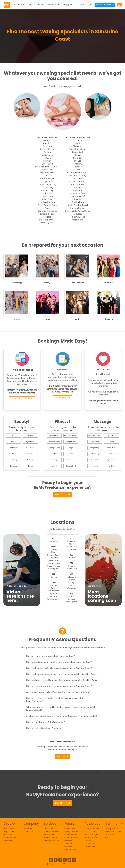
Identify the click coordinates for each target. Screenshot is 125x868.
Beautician (30, 454)
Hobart (71, 566)
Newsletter (110, 835)
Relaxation (95, 460)
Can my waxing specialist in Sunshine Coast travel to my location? (58, 692)
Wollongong (54, 569)
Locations (53, 5)
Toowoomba (71, 547)
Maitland (54, 558)
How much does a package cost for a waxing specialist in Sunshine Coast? (62, 674)
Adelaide (71, 558)
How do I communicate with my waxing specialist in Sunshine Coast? (59, 686)
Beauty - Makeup (72, 832)
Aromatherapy (112, 454)
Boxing (54, 460)
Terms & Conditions (89, 842)
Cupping (95, 466)
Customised (71, 466)
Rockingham (71, 602)
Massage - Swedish (69, 842)
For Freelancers (10, 837)
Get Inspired (9, 835)
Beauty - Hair (70, 829)
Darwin (54, 577)
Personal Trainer (54, 436)
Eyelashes (14, 448)
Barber (13, 442)
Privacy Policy (91, 837)
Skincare (13, 466)
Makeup (30, 436)
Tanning (14, 460)
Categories (68, 5)
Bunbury (71, 599)
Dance (71, 460)
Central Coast (54, 555)
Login (89, 5)
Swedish (112, 436)
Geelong (71, 585)
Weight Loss (71, 442)
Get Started (62, 495)
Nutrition (54, 466)
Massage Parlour (52, 840)
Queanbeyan (54, 563)
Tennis (71, 454)
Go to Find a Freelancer (22, 399)
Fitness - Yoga (71, 837)
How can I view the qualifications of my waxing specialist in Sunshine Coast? (62, 680)
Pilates (54, 454)
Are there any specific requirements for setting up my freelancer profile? (62, 716)
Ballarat (71, 580)
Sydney (54, 549)
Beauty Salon (50, 835)
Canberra (54, 541)
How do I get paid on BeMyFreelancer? (45, 728)
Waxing (30, 460)
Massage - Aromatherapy (71, 848)
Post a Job (19, 5)
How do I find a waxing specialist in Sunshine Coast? (51, 656)
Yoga (71, 448)
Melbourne (71, 577)
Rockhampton (54, 599)
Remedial (95, 442)
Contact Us (29, 832)
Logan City (54, 594)
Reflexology (95, 454)
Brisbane (54, 585)
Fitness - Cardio (71, 835)
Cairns (54, 588)
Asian (112, 466)
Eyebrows (30, 442)
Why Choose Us (10, 832)
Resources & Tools (113, 832)
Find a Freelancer (36, 5)
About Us (28, 829)
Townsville (71, 549)
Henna (30, 466)
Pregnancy (95, 448)
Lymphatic (112, 460)
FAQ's (107, 837)
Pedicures (14, 454)
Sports (112, 442)
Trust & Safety (91, 832)
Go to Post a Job (62, 398)
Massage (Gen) (95, 436)
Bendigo (71, 582)
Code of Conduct (92, 829)
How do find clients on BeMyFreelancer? (46, 722)
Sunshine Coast (71, 542)
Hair (14, 436)
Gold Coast (54, 591)
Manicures (30, 448)
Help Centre (63, 756)
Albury (54, 552)
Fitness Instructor (71, 436)
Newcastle (54, 560)
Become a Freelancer (105, 5)
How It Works (9, 829)
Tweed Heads (54, 566)
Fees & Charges (92, 835)
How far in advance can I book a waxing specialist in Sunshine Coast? (59, 662)
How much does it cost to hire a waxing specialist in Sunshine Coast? (59, 668)
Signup (82, 5)
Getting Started (112, 829)
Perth (71, 596)
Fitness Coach (54, 442)
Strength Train (54, 448)
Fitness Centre (50, 837)
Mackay (54, 596)
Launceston (71, 569)
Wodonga (71, 588)
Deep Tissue (112, 448)
